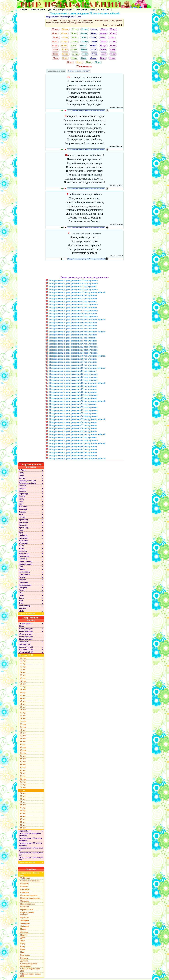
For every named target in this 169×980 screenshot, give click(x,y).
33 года (55, 29)
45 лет (113, 33)
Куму (21, 533)
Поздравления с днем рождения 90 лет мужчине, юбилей (77, 459)
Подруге (22, 577)
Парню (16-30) (25, 831)
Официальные (27, 910)
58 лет (104, 42)
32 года (85, 29)
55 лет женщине (26, 637)
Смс (21, 593)
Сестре (22, 590)
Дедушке (23, 491)
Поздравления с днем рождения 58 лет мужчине (73, 359)
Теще (21, 603)
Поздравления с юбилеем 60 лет (31, 859)
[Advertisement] (84, 269)
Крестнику (24, 520)
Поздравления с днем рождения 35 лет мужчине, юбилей (77, 292)
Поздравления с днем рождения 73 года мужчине (73, 413)
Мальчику (23, 541)
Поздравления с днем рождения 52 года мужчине (73, 347)
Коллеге (22, 517)
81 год (83, 58)
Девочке (22, 486)
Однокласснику (26, 561)
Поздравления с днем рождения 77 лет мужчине (73, 425)
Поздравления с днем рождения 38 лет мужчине (73, 308)
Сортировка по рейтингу (79, 71)
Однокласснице (26, 564)
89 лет (88, 62)
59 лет (55, 46)
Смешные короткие (29, 895)
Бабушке (23, 470)
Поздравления (52, 17)
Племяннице (24, 574)
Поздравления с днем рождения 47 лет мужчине (73, 326)
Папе (21, 567)
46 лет (56, 37)
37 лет (113, 29)
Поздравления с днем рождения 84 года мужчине (73, 440)
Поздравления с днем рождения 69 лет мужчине (73, 398)
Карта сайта (104, 10)
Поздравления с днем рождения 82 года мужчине (73, 410)
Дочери (22, 496)
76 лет (104, 54)
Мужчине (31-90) (67, 17)
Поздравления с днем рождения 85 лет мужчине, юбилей (77, 443)
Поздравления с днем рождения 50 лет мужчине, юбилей (77, 332)
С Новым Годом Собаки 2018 (31, 975)
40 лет (94, 42)
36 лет (104, 29)
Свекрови (23, 588)
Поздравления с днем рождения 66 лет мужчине (73, 386)
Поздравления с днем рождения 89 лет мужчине (73, 455)
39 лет (93, 33)
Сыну (21, 595)
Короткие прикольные (30, 898)
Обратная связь (38, 10)
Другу (21, 499)
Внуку (22, 475)
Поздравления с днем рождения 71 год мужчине (73, 404)
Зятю (21, 514)
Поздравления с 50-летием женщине (30, 839)
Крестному (24, 528)
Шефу (21, 611)
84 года (93, 58)
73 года (75, 54)
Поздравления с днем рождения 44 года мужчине (73, 317)
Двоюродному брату (28, 483)
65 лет (113, 46)
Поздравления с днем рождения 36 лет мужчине (73, 295)
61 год (73, 46)
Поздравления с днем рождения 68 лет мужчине (73, 392)
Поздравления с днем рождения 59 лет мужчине (73, 365)
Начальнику (24, 554)
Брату (21, 473)
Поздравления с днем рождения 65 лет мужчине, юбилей (77, 383)
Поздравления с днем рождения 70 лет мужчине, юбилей (77, 401)
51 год (103, 37)
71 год (112, 50)
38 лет (74, 33)
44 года (103, 33)
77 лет (113, 54)
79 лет (65, 58)
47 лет (65, 37)
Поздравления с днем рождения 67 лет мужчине (73, 389)
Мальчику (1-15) (26, 652)
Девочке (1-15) (25, 642)
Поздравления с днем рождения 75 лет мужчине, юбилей (86, 110)
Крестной (23, 525)
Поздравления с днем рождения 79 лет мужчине (73, 431)
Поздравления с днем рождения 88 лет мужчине (73, 452)
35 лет (94, 29)
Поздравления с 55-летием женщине (30, 844)
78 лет (55, 58)
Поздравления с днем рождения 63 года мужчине (73, 377)
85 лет (103, 58)
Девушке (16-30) (26, 647)
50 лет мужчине (26, 634)
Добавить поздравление (60, 10)
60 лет (64, 46)
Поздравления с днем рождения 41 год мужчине (73, 301)
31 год (75, 29)
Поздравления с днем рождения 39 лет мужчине (73, 314)
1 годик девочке (26, 623)
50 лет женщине (26, 631)
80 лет (74, 58)
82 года (65, 54)
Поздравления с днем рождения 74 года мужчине (73, 416)
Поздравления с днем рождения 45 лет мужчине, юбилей (77, 320)
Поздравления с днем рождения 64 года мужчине (73, 380)
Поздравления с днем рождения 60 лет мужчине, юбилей (77, 368)
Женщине (23, 507)
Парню (22, 569)
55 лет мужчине (26, 639)
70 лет (103, 50)
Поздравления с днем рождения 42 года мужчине (73, 304)
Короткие (24, 884)
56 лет (55, 42)
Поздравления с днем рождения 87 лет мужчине (73, 449)
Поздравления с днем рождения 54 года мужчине (73, 353)
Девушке (23, 488)
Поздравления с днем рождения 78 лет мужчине (73, 428)
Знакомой (23, 509)
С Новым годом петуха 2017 (30, 970)
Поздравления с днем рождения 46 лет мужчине (73, 323)
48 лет (75, 37)
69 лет (94, 50)
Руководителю (25, 585)
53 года (74, 42)
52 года (64, 42)
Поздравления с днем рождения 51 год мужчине (73, 338)
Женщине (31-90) (26, 650)
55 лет (112, 37)
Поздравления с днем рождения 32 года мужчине (73, 289)
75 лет (78, 17)
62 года (83, 46)
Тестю (22, 598)
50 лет (84, 37)
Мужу (21, 548)
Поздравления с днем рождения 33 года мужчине (73, 280)
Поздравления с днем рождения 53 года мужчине (73, 350)
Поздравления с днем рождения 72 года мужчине (73, 407)
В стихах (24, 887)
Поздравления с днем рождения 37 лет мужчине (73, 298)
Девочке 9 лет (25, 644)
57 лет (113, 42)
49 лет (93, 37)
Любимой (23, 535)
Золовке (22, 512)
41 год (55, 33)
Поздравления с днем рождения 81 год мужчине (73, 437)
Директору (24, 494)
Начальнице (24, 556)
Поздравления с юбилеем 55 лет (31, 854)
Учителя (23, 608)
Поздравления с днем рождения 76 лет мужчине (73, 422)
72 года (55, 54)
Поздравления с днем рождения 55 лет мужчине (73, 341)
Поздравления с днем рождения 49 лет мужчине (73, 335)
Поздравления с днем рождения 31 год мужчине (73, 286)
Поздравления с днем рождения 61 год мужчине (73, 371)
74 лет (85, 54)
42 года (64, 33)
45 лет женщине (26, 629)
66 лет (55, 50)
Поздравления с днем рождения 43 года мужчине (73, 311)
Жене (21, 504)
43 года (84, 33)
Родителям (24, 582)
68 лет (74, 50)
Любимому (24, 538)
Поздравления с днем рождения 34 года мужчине (73, 283)
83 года (84, 50)
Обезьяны (25, 901)
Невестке (23, 559)
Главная (23, 10)
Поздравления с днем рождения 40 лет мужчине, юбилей (77, 356)
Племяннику (24, 572)
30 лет (21, 626)
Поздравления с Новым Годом (29, 874)
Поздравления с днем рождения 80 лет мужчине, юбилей (77, 434)
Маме (21, 546)
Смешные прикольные (30, 881)
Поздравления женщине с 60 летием (30, 835)
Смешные (25, 892)
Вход (93, 10)
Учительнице (25, 606)
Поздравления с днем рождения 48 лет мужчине (73, 329)
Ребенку (22, 580)
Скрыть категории (31, 614)
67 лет (65, 50)
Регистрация (81, 10)
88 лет (79, 62)
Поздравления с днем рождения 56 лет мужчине (73, 344)
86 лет (112, 58)
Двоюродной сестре (27, 481)
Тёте (21, 601)
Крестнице (24, 522)
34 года (65, 29)
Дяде (21, 501)
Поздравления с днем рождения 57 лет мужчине (73, 362)
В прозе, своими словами (27, 914)
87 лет (70, 62)
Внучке (22, 478)
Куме (21, 530)
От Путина (25, 878)
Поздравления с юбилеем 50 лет (31, 849)
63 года (93, 46)
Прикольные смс (28, 904)
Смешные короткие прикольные (29, 965)
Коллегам (25, 907)
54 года (85, 42)
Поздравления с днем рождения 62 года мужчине (73, 374)
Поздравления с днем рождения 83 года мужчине (73, 395)
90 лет (98, 62)
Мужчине (23, 551)
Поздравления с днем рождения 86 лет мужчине (73, 446)
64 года (103, 46)
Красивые (25, 889)
